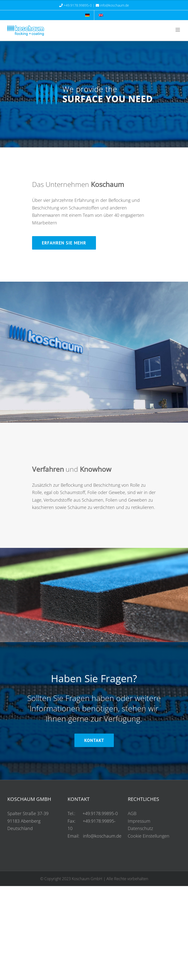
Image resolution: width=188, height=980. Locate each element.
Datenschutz (140, 828)
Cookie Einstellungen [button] (149, 836)
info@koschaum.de (115, 5)
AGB (132, 813)
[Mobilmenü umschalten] (178, 30)
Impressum (139, 821)
